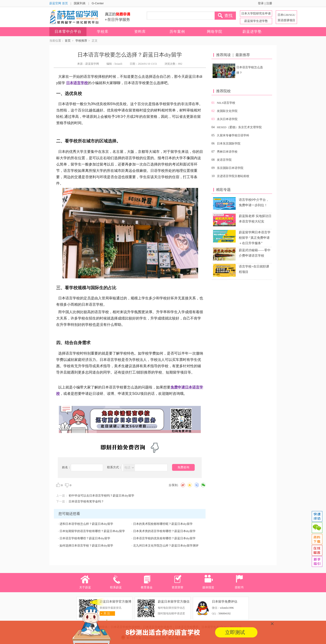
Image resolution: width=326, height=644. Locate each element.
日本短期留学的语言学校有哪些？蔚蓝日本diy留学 (92, 531)
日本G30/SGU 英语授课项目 (286, 18)
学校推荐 (81, 41)
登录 (261, 3)
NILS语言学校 (226, 103)
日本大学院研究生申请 (256, 13)
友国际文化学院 (227, 111)
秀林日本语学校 (227, 152)
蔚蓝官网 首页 (59, 3)
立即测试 (235, 632)
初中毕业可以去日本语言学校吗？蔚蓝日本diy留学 (101, 496)
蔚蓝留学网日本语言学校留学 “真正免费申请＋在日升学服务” (255, 238)
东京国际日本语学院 (230, 168)
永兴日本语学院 (227, 119)
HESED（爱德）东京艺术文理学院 (239, 127)
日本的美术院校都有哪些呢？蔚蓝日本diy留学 (163, 524)
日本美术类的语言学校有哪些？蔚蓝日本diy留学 (164, 531)
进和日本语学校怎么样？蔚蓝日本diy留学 (86, 524)
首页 (68, 41)
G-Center (98, 3)
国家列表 (80, 3)
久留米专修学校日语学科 (233, 135)
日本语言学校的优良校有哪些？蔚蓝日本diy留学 (164, 538)
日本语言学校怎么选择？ (250, 70)
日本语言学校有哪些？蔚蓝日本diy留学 (85, 538)
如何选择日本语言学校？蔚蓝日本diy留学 (86, 546)
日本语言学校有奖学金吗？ (86, 501)
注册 (269, 3)
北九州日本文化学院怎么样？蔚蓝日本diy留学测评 (166, 546)
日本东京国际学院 (229, 143)
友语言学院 (224, 160)
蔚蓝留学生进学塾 (256, 21)
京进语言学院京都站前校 (233, 176)
